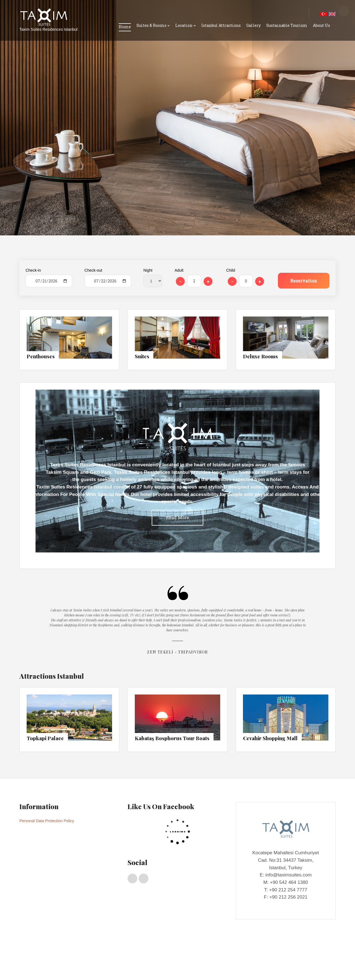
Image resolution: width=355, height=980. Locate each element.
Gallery (253, 25)
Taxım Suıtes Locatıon (43, 967)
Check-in (33, 270)
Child (231, 270)
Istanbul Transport (111, 967)
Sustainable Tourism (287, 25)
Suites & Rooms (151, 25)
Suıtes (65, 956)
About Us (321, 25)
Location (184, 25)
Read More (177, 517)
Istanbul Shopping (78, 967)
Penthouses (47, 956)
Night (148, 270)
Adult (179, 270)
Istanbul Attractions (221, 25)
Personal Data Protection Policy (47, 821)
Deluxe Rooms (85, 956)
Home (125, 27)
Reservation (304, 281)
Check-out (93, 270)
